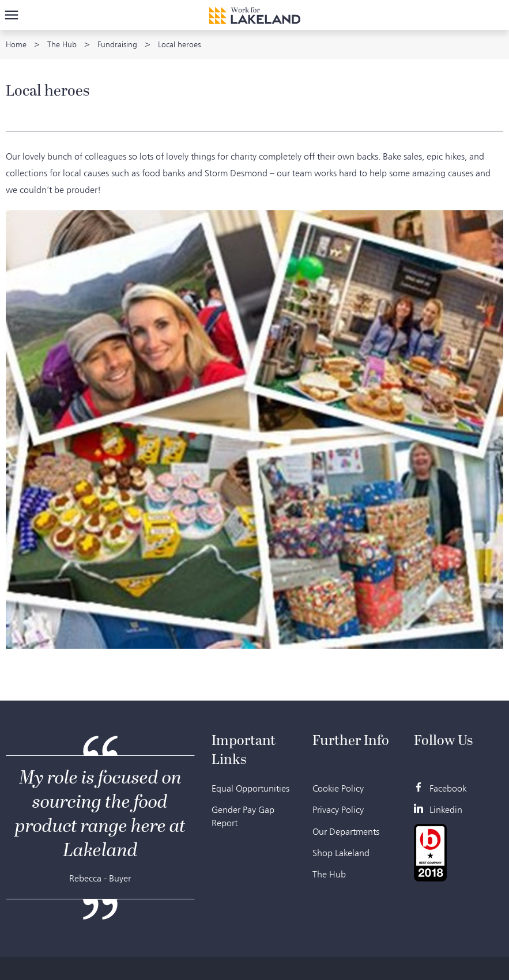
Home (16, 45)
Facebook (440, 788)
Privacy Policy (338, 810)
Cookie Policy (338, 788)
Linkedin (438, 810)
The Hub (62, 45)
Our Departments (346, 832)
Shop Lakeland (341, 853)
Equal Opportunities (250, 788)
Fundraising (117, 45)
